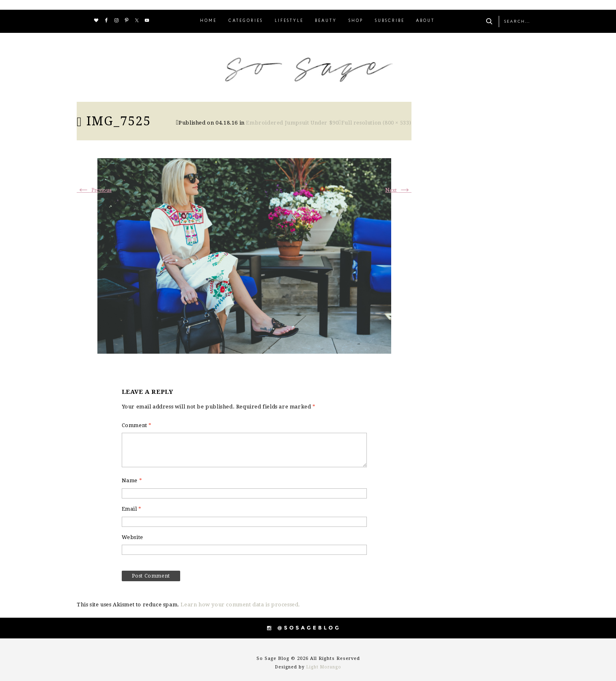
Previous (94, 190)
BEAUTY (326, 21)
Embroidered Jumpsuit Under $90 (292, 123)
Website (132, 537)
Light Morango (324, 667)
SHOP (356, 21)
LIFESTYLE (289, 21)
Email (132, 509)
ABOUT (425, 21)
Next (398, 190)
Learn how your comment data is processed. (240, 605)
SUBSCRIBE (390, 21)
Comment (137, 425)
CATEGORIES (246, 21)
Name (132, 480)
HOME (208, 21)
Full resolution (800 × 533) (376, 123)
